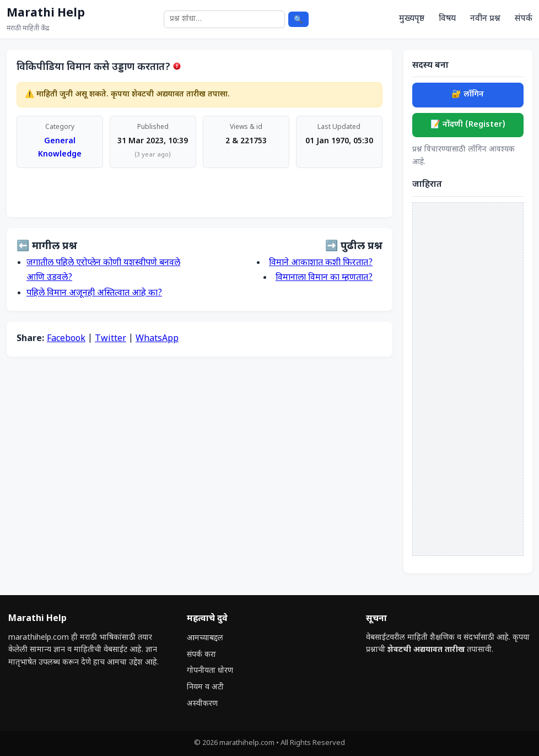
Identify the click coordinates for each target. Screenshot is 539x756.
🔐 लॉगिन (468, 94)
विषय (447, 19)
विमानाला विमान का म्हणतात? (324, 278)
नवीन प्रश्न (485, 19)
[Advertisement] (468, 379)
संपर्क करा (201, 655)
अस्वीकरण (202, 704)
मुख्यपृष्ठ (412, 19)
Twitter (111, 339)
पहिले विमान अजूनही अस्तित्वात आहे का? (94, 293)
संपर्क (524, 19)
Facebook (66, 339)
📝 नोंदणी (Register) (468, 125)
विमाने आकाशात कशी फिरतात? (321, 263)
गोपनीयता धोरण (210, 671)
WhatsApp (157, 339)
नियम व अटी (205, 687)
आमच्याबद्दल (205, 638)
